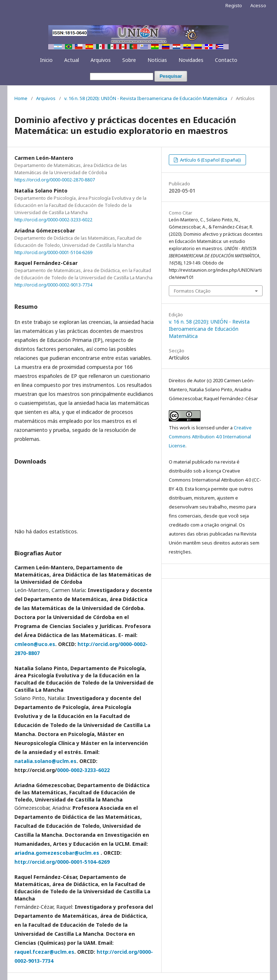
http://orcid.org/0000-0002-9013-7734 (53, 285)
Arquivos (101, 60)
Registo (234, 5)
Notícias (157, 60)
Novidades (191, 60)
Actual (72, 60)
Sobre (129, 60)
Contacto (226, 60)
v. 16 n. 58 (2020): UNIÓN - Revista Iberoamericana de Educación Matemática (146, 98)
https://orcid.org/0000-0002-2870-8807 (55, 180)
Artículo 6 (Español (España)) (210, 160)
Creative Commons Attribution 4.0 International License (210, 437)
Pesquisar (171, 76)
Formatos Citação (192, 291)
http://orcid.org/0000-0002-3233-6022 (53, 220)
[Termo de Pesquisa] (122, 76)
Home (21, 98)
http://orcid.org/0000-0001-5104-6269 (53, 252)
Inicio (46, 60)
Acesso (258, 5)
